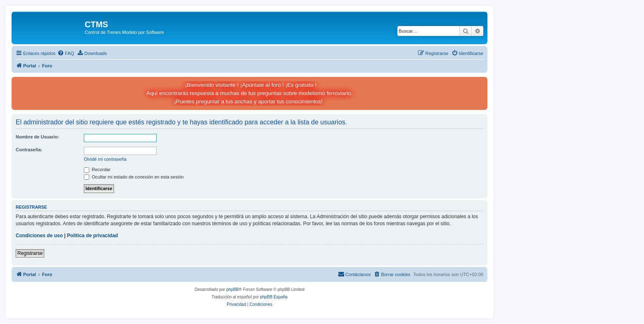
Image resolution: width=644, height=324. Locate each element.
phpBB (233, 289)
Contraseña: (29, 150)
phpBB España (274, 297)
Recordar (97, 169)
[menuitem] (66, 53)
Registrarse (30, 253)
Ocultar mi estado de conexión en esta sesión (134, 177)
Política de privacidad (92, 236)
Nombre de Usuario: (37, 137)
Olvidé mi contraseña (105, 159)
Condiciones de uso (39, 236)
